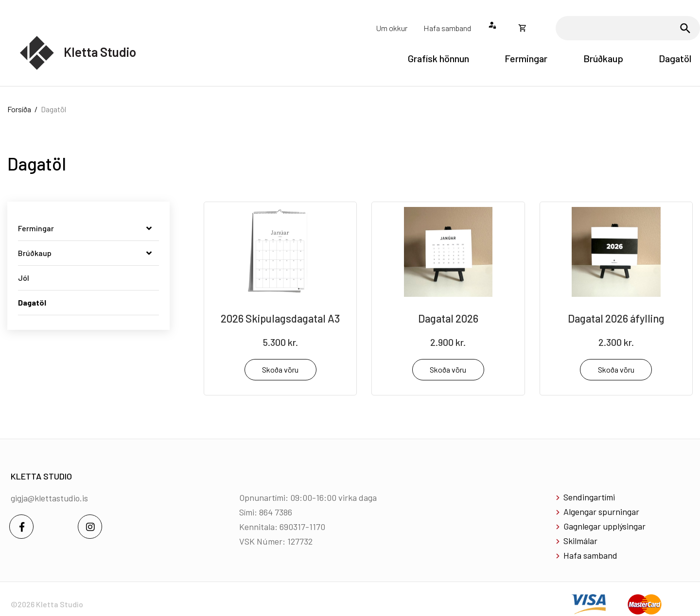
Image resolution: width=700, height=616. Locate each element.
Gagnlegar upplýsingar (604, 526)
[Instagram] (90, 527)
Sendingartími (589, 497)
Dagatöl (53, 109)
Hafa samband (590, 555)
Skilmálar (580, 541)
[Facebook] (21, 527)
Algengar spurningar (601, 512)
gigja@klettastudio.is (49, 498)
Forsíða (19, 109)
